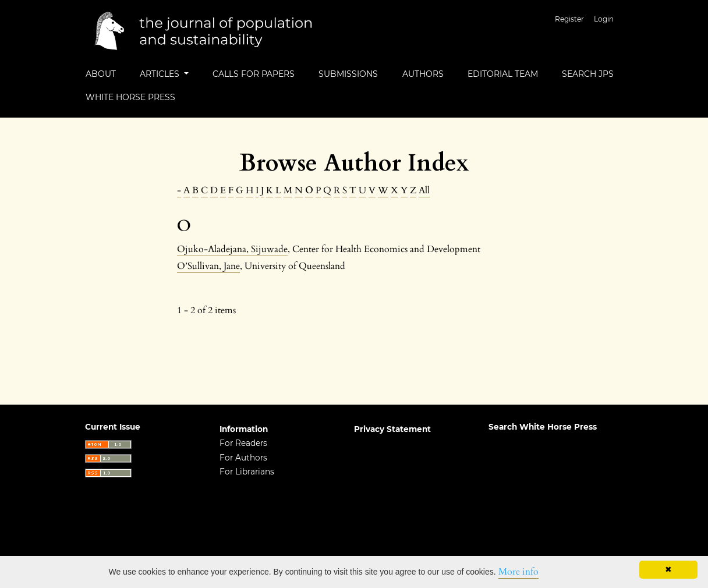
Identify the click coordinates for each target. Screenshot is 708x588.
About (101, 74)
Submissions (348, 74)
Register (569, 19)
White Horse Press (130, 97)
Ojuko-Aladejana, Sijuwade (232, 249)
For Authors (243, 458)
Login (604, 19)
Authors (423, 74)
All (424, 190)
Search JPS (588, 74)
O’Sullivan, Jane (208, 266)
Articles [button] (161, 74)
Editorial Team (503, 74)
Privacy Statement (392, 429)
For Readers (243, 443)
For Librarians (247, 472)
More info (518, 572)
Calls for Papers (254, 74)
